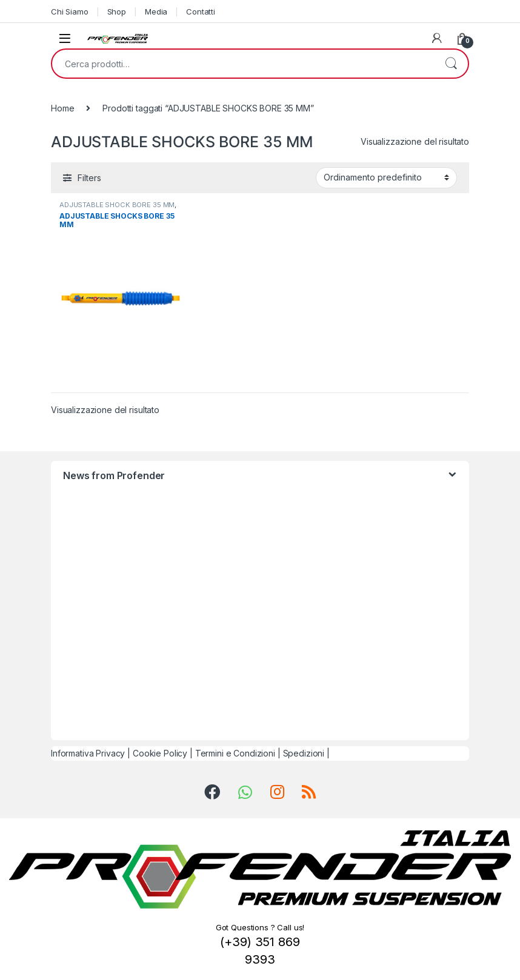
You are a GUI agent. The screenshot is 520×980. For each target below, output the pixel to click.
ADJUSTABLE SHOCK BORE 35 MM (117, 205)
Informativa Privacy (88, 753)
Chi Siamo (70, 12)
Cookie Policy (160, 753)
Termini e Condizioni (235, 753)
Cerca (451, 64)
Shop (117, 12)
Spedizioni (304, 753)
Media (156, 12)
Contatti (201, 12)
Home (62, 108)
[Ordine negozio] (386, 177)
